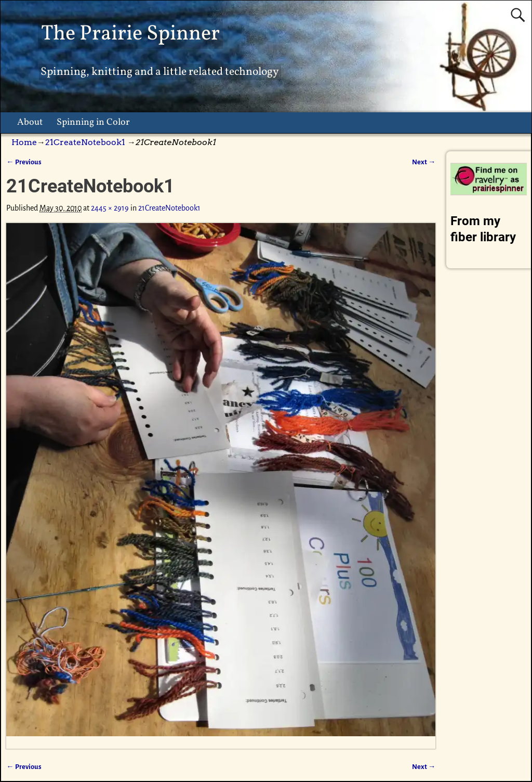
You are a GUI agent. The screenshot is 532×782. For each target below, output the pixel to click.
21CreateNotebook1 (85, 142)
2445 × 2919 (110, 208)
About (30, 122)
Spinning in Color (93, 122)
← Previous (24, 162)
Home (24, 142)
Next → (424, 162)
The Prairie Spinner (130, 34)
